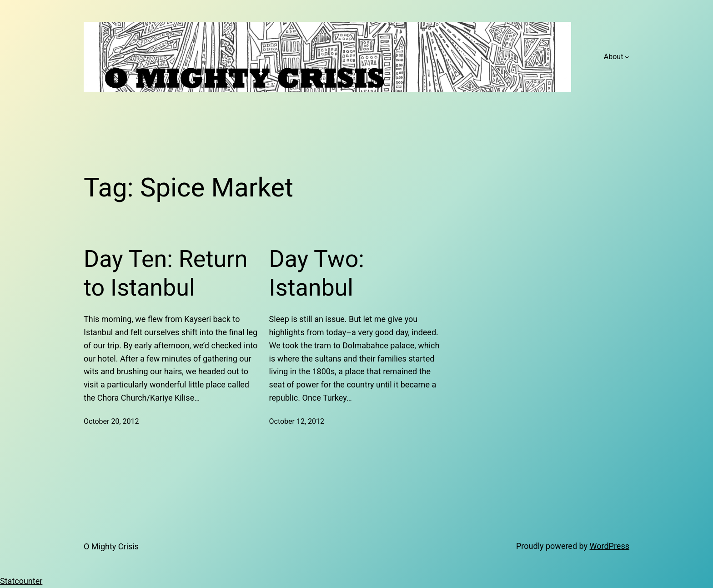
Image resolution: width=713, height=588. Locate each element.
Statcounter (21, 581)
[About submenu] (627, 57)
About (614, 57)
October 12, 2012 (297, 421)
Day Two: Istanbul (317, 273)
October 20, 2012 (111, 421)
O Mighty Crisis (111, 546)
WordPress (610, 546)
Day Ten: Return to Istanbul (166, 273)
